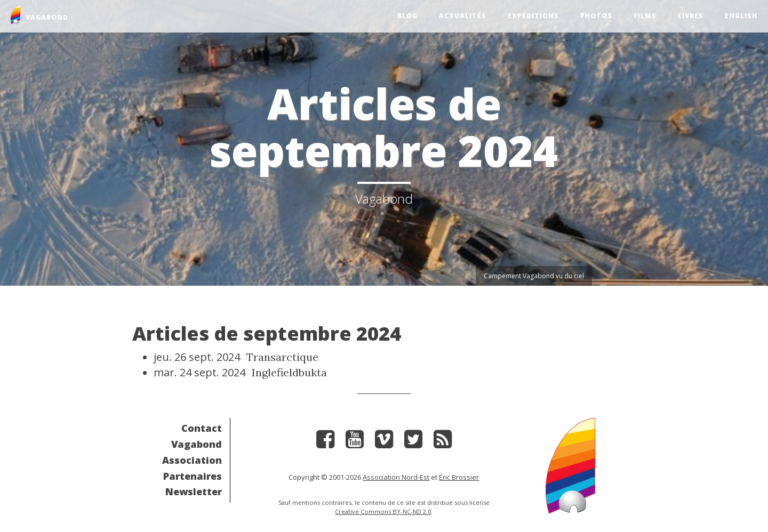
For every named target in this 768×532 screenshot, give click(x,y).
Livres (691, 16)
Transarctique (282, 357)
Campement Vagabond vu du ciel (534, 276)
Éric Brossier (459, 477)
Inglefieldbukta (289, 372)
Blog (407, 16)
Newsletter (194, 491)
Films (645, 16)
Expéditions (533, 16)
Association (192, 460)
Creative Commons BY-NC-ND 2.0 (383, 511)
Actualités (463, 16)
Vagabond (197, 444)
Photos (596, 16)
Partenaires (193, 476)
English (741, 16)
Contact (202, 428)
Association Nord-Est (396, 477)
